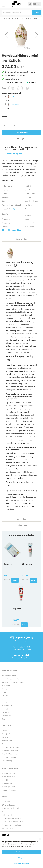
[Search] (37, 12)
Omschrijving (21, 239)
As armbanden (7, 705)
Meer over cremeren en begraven (14, 682)
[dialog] (21, 852)
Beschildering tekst (15, 153)
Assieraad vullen (8, 815)
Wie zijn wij (6, 734)
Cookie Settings (7, 760)
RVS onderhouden (8, 805)
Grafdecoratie (7, 715)
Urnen (4, 692)
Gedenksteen (7, 712)
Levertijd (5, 780)
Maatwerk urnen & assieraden (15, 75)
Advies (4, 796)
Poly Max (15, 97)
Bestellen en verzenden (10, 768)
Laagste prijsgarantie (12, 79)
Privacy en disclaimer (9, 757)
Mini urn (5, 695)
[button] (6, 35)
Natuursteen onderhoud (10, 808)
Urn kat (4, 702)
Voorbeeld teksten (8, 828)
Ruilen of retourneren (9, 777)
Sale (3, 719)
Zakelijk (4, 744)
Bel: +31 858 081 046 (22, 647)
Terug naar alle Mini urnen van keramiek (21, 19)
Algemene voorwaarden (10, 747)
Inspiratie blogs (7, 740)
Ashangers (6, 689)
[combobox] (17, 12)
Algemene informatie (9, 670)
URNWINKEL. (7, 725)
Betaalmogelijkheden (9, 787)
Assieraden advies (8, 812)
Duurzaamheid (7, 737)
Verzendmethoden (8, 773)
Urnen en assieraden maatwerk (13, 822)
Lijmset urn (8, 564)
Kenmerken (21, 519)
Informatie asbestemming (11, 679)
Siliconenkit (15, 104)
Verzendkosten (7, 783)
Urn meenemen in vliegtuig (11, 818)
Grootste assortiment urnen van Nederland (20, 72)
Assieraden (6, 685)
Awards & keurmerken (10, 754)
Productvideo (22, 525)
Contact (4, 730)
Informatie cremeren (9, 675)
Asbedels (5, 709)
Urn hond (5, 699)
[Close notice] (40, 839)
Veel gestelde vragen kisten (11, 825)
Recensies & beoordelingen (12, 750)
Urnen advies (6, 801)
